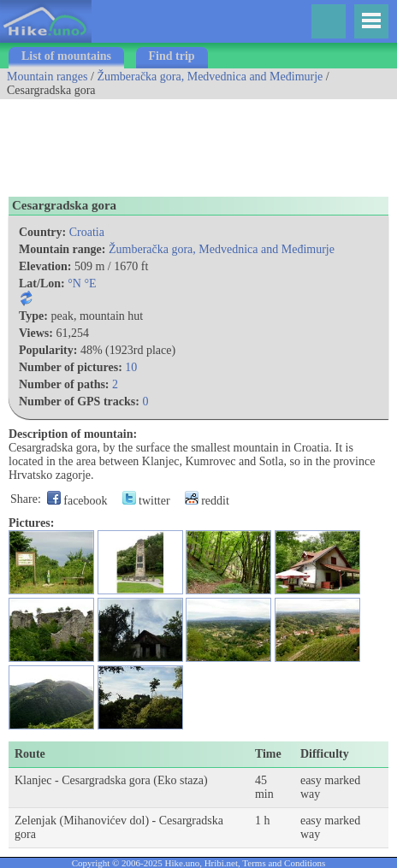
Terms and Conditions (284, 863)
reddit (207, 501)
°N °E (82, 283)
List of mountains (66, 56)
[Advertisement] (137, 142)
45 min (264, 787)
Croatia (87, 232)
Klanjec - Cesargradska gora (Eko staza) (111, 780)
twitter (146, 501)
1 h (263, 821)
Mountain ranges (47, 77)
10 (131, 367)
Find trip (172, 56)
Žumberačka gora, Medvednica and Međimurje (210, 77)
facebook (77, 501)
